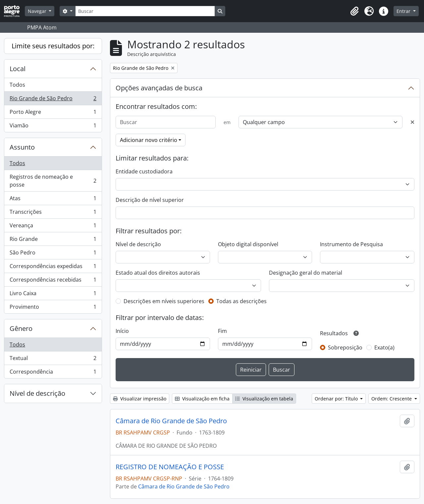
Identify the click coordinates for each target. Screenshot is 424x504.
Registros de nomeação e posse (53, 181)
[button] (354, 11)
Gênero (21, 328)
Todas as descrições (241, 301)
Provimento (53, 308)
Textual (53, 360)
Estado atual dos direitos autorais (158, 273)
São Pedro (53, 254)
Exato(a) (384, 347)
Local (18, 69)
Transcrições (53, 213)
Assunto (22, 147)
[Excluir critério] (412, 122)
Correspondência (53, 373)
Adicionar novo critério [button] (149, 140)
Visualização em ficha (202, 399)
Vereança (53, 227)
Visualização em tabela (264, 399)
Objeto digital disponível (248, 244)
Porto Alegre (53, 113)
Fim (222, 331)
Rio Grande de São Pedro (53, 100)
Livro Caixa (53, 295)
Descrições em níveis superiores (164, 301)
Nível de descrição (37, 393)
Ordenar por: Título (337, 399)
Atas (53, 200)
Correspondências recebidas (53, 281)
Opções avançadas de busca (159, 88)
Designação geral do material (306, 273)
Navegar (38, 11)
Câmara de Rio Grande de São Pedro (171, 421)
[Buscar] (145, 11)
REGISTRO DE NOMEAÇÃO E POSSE (170, 467)
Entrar (404, 11)
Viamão (53, 127)
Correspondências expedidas (53, 268)
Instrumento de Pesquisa (351, 244)
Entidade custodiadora (144, 171)
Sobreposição (345, 347)
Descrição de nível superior (150, 200)
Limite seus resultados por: (53, 46)
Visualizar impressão (140, 399)
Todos (17, 85)
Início (122, 331)
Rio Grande (53, 240)
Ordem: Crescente (392, 399)
